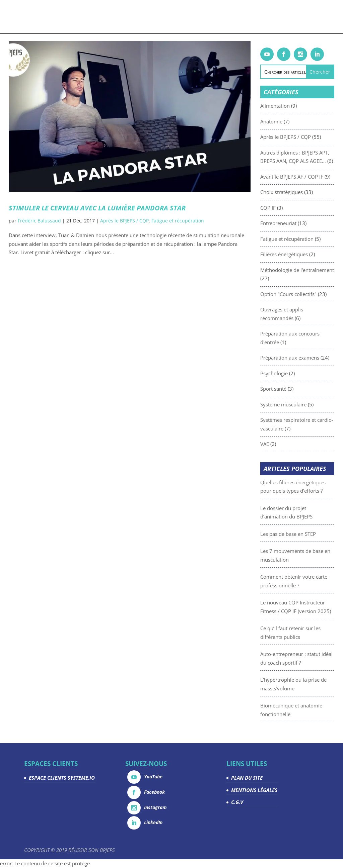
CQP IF (281, 208)
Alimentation (288, 106)
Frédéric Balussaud (39, 221)
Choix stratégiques (295, 192)
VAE (278, 444)
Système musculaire (297, 404)
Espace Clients (303, 16)
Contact (169, 35)
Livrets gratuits (123, 16)
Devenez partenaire (240, 16)
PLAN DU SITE (247, 778)
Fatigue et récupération (178, 221)
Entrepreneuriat (292, 223)
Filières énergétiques (297, 254)
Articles (153, 16)
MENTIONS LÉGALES (254, 790)
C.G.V (237, 802)
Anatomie (285, 121)
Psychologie (287, 373)
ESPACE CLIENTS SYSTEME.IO (62, 778)
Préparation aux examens (303, 358)
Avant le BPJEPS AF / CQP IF (305, 177)
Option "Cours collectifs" (302, 294)
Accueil (29, 16)
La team (274, 16)
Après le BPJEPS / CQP (124, 221)
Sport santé (287, 389)
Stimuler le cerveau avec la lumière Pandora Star (97, 208)
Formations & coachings (68, 16)
